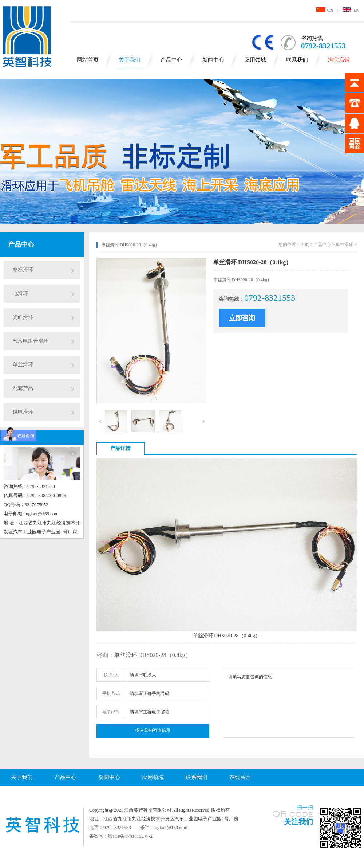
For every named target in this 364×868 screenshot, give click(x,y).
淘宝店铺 (339, 60)
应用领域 (255, 60)
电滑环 (20, 294)
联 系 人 (111, 675)
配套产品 (23, 388)
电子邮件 (111, 712)
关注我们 (298, 822)
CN (325, 10)
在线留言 (240, 777)
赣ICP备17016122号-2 (130, 836)
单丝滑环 (23, 365)
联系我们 (297, 60)
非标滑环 (23, 270)
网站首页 (88, 60)
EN (351, 10)
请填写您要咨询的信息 (289, 703)
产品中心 (171, 60)
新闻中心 (213, 60)
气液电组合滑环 (31, 341)
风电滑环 (23, 412)
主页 (305, 245)
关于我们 (130, 60)
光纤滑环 (23, 317)
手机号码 (111, 693)
